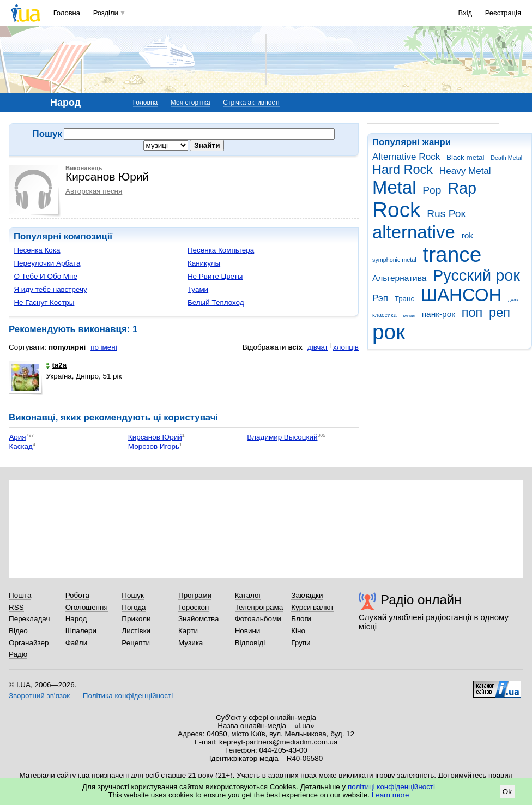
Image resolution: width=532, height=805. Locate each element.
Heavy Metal (465, 171)
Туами (198, 289)
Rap (462, 188)
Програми (195, 595)
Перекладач (29, 619)
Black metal (465, 157)
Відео (18, 631)
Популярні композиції (63, 236)
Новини (248, 631)
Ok (507, 792)
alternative (414, 232)
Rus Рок (446, 214)
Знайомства (199, 619)
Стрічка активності (251, 103)
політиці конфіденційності (391, 787)
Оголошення (87, 607)
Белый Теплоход (216, 302)
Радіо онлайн (421, 600)
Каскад (21, 447)
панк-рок (439, 314)
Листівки (136, 631)
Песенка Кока (37, 250)
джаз (513, 300)
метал (409, 316)
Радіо (18, 654)
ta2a (56, 365)
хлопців (346, 347)
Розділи (106, 13)
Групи (301, 643)
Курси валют (312, 607)
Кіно (298, 631)
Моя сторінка (191, 103)
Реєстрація (503, 13)
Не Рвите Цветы (215, 276)
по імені (104, 347)
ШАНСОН (461, 295)
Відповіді (250, 643)
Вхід (465, 13)
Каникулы (204, 263)
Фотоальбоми (258, 619)
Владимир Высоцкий (282, 437)
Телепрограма (259, 607)
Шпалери (81, 631)
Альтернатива (399, 278)
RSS (16, 607)
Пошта (20, 595)
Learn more (391, 795)
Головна (67, 13)
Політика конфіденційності (128, 696)
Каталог (248, 595)
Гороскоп (194, 607)
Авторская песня (94, 191)
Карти (188, 631)
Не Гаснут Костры (44, 302)
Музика (191, 643)
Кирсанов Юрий (155, 437)
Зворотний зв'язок (39, 696)
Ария (17, 437)
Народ (76, 619)
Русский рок (476, 275)
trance (452, 254)
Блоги (301, 619)
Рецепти (136, 643)
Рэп (380, 298)
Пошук (133, 595)
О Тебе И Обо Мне (46, 276)
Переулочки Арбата (47, 263)
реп (500, 313)
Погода (134, 607)
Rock (396, 210)
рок (389, 332)
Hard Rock (403, 170)
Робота (77, 595)
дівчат (318, 347)
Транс (405, 299)
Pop (432, 190)
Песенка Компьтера (221, 250)
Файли (77, 643)
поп (472, 313)
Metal (394, 187)
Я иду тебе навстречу (50, 289)
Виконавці (32, 417)
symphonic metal (394, 260)
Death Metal (506, 158)
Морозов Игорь (154, 447)
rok (467, 235)
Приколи (136, 619)
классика (385, 315)
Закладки (307, 595)
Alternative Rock (406, 157)
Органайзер (29, 643)
